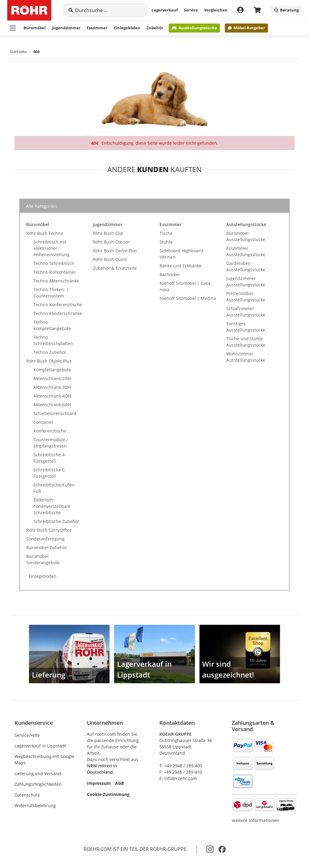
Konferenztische (50, 431)
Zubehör (155, 28)
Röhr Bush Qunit (110, 259)
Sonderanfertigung (45, 539)
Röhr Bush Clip (108, 233)
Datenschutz (27, 795)
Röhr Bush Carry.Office (49, 530)
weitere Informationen (255, 820)
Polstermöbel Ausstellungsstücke (246, 297)
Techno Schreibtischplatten (53, 340)
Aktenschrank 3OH (52, 387)
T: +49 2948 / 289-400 (181, 766)
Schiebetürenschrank (55, 413)
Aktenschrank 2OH (52, 378)
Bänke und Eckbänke (181, 266)
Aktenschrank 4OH (52, 396)
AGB (119, 783)
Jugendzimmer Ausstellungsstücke (246, 281)
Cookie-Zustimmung (108, 794)
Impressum (99, 783)
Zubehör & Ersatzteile (115, 268)
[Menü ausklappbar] (13, 28)
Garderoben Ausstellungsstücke (246, 266)
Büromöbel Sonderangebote (43, 559)
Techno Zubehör (50, 352)
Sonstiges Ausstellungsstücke (246, 327)
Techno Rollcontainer (55, 272)
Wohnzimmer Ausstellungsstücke (246, 357)
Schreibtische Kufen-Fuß (55, 488)
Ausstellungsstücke (194, 28)
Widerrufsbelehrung (35, 805)
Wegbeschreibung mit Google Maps (44, 759)
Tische (166, 233)
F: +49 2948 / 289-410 (181, 772)
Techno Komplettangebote (52, 325)
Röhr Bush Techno (45, 233)
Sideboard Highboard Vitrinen (181, 254)
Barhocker (170, 274)
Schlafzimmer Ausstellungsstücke (246, 312)
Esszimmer (97, 28)
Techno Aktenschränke (56, 281)
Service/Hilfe (27, 735)
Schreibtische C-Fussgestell (50, 473)
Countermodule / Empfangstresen (51, 443)
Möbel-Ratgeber (246, 28)
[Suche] (108, 10)
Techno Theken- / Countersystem (51, 293)
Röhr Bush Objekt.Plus (49, 361)
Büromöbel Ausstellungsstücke (246, 236)
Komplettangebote (52, 370)
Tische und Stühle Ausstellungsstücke (246, 342)
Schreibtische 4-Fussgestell (50, 458)
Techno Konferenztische (58, 305)
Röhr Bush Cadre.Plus (115, 251)
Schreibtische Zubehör (56, 521)
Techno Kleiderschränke (58, 313)
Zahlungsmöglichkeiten (38, 784)
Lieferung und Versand (38, 774)
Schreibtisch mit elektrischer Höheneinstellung (51, 248)
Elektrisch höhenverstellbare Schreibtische (52, 506)
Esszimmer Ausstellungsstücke (246, 251)
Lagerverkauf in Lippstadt (40, 746)
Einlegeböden (127, 28)
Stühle (166, 242)
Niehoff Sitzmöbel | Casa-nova (186, 286)
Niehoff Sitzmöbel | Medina (188, 298)
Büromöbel (35, 28)
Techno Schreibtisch (54, 263)
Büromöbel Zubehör (47, 547)
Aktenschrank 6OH (52, 405)
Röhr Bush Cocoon (111, 242)
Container (43, 422)
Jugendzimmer (66, 28)
